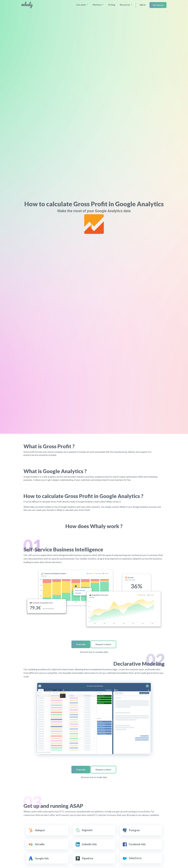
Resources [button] (125, 5)
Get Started (158, 5)
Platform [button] (97, 5)
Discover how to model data (94, 777)
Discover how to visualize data (94, 652)
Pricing (112, 5)
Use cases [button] (81, 5)
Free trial (81, 644)
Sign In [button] (143, 5)
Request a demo (103, 644)
